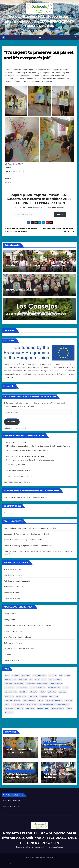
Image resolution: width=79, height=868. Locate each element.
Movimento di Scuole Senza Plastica (55, 744)
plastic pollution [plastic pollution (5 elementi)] (29, 700)
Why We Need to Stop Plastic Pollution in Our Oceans (28, 626)
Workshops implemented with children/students (25, 498)
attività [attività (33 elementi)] (67, 675)
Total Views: (7, 800)
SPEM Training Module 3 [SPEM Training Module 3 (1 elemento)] (14, 709)
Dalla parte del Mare (13, 643)
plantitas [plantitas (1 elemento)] (43, 696)
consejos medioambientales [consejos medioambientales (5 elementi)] (37, 684)
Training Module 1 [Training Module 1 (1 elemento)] (57, 709)
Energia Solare (10, 620)
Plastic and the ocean (14, 631)
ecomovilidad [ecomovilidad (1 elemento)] (22, 688)
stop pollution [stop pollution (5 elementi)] (43, 709)
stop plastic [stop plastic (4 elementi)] (30, 709)
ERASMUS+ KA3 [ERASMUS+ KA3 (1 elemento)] (54, 688)
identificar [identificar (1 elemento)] (23, 692)
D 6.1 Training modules (15, 465)
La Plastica (9, 655)
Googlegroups (7, 863)
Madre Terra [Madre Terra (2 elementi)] (9, 696)
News (8, 747)
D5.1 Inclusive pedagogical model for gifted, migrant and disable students (38, 446)
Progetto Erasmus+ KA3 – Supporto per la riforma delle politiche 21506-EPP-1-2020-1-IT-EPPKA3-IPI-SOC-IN (40, 21)
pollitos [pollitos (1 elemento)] (41, 700)
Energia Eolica (10, 614)
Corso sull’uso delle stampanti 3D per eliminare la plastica (30, 528)
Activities (53, 742)
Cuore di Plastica (11, 661)
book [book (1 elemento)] (37, 680)
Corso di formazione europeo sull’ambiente (23, 540)
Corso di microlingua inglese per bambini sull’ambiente (28, 546)
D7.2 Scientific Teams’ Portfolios (18, 476)
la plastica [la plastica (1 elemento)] (52, 692)
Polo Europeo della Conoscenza (43, 858)
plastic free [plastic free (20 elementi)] (54, 696)
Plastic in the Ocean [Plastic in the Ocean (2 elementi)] (12, 700)
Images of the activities (20, 290)
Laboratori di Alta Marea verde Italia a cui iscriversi (26, 534)
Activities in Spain (12, 599)
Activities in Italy (11, 593)
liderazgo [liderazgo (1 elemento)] (62, 692)
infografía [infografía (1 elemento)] (33, 692)
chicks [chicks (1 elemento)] (44, 680)
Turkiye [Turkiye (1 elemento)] (69, 709)
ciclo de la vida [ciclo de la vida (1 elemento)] (55, 680)
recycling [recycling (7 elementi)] (69, 700)
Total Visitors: (8, 807)
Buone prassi (10, 513)
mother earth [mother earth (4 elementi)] (21, 696)
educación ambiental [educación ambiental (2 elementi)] (38, 688)
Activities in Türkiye (13, 569)
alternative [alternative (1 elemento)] (53, 675)
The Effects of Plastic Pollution (18, 637)
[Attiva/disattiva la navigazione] (40, 37)
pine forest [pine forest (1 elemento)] (33, 696)
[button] (76, 37)
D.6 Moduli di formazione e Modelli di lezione (24, 457)
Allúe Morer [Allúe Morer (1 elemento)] (26, 675)
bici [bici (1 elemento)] (31, 680)
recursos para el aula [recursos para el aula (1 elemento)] (54, 700)
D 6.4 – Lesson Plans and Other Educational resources (30, 460)
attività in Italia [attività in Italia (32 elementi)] (10, 680)
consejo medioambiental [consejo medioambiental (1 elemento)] (14, 684)
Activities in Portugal (13, 575)
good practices (65, 747)
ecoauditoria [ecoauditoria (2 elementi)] (9, 688)
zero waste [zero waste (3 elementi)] (9, 713)
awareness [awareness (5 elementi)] (23, 680)
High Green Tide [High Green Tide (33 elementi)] (11, 692)
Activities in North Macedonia (17, 581)
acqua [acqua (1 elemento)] (7, 675)
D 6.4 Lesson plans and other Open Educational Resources (17, 772)
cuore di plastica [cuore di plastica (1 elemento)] (56, 684)
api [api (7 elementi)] (61, 675)
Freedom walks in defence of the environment (36, 266)
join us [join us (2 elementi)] (42, 692)
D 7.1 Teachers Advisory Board (17, 471)
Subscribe (12, 422)
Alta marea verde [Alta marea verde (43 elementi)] (39, 675)
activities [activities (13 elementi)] (16, 675)
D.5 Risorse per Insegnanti (15, 443)
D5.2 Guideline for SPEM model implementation (27, 451)
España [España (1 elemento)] (65, 688)
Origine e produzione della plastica (19, 649)
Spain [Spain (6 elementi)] (7, 705)
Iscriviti (60, 215)
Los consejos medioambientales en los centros (36, 314)
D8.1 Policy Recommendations (17, 482)
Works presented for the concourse (19, 751)
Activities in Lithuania (14, 587)
